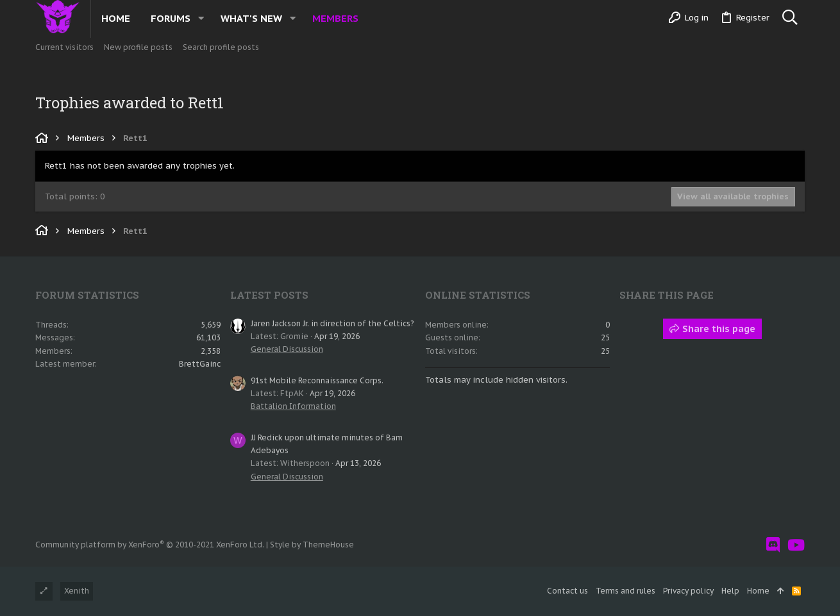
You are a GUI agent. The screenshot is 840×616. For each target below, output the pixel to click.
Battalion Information (293, 406)
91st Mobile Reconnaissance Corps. (317, 380)
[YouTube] (796, 545)
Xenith (77, 591)
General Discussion (287, 349)
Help (730, 591)
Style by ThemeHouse (312, 545)
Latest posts (269, 295)
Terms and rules (626, 591)
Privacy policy (688, 591)
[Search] (790, 18)
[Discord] (773, 545)
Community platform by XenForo (150, 545)
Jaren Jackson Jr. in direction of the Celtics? (332, 323)
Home (758, 591)
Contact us (567, 591)
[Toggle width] (44, 591)
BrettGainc (200, 364)
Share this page (712, 329)
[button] (201, 18)
